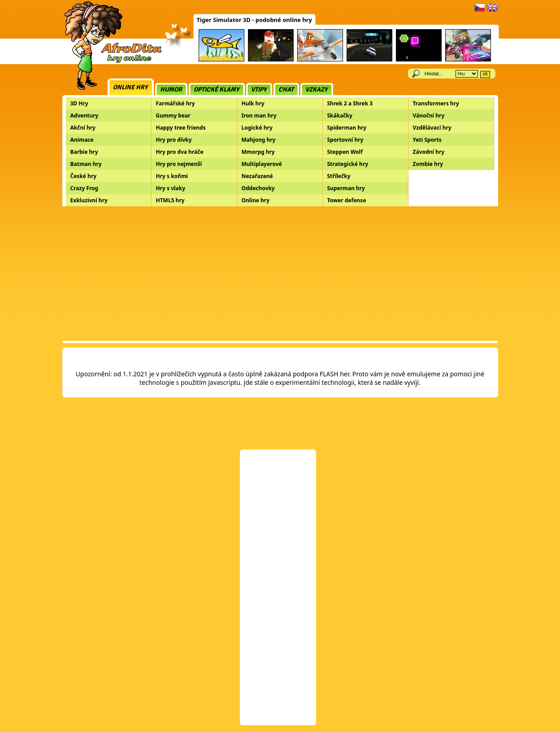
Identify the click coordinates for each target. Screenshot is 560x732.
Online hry (130, 87)
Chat (286, 89)
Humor (171, 89)
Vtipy (259, 89)
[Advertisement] (280, 274)
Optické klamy (217, 89)
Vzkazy (317, 89)
